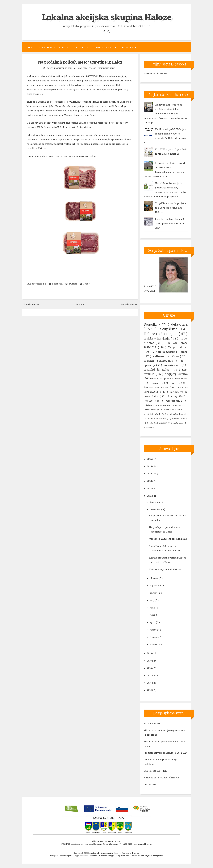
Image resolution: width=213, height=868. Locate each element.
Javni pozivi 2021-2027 (103, 47)
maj (152, 615)
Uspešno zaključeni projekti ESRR (168, 539)
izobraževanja (172, 365)
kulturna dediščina (166, 356)
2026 (150, 459)
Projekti (81, 47)
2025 (150, 466)
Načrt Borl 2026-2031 (158, 423)
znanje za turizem (158, 419)
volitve (176, 383)
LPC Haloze (150, 784)
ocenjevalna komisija (177, 414)
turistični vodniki (153, 414)
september (156, 585)
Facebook (56, 284)
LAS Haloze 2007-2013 (155, 771)
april (153, 622)
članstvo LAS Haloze (157, 387)
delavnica (179, 324)
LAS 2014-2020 (127, 47)
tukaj (93, 156)
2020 (150, 653)
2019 (150, 661)
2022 (150, 488)
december (155, 502)
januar (154, 644)
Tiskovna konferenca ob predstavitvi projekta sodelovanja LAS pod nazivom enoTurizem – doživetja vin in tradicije (166, 114)
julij (152, 600)
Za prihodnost (178, 347)
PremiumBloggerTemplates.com (115, 856)
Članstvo (64, 47)
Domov (29, 47)
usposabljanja (175, 401)
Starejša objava (129, 304)
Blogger (136, 853)
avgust (154, 593)
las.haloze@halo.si (143, 844)
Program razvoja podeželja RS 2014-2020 (166, 753)
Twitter (71, 284)
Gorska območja (152, 410)
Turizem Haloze (152, 723)
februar (154, 637)
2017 (150, 675)
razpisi (172, 334)
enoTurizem (178, 423)
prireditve (158, 383)
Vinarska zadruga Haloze (170, 352)
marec (153, 630)
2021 (150, 496)
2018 (150, 668)
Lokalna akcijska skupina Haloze (106, 17)
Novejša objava (31, 304)
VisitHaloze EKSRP (174, 410)
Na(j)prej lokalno (87, 68)
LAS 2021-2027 (46, 47)
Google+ (86, 284)
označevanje (149, 427)
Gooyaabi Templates (153, 856)
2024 (150, 474)
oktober (154, 578)
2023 (150, 481)
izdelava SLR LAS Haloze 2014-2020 (163, 405)
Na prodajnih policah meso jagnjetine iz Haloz (80, 62)
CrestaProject (65, 856)
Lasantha (93, 856)
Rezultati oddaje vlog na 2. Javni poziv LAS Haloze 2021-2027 (171, 223)
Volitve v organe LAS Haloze (165, 569)
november (155, 509)
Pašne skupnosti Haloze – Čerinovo (47, 111)
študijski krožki (180, 419)
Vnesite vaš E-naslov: (156, 73)
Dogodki (151, 324)
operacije (150, 365)
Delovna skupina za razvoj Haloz (169, 379)
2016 (150, 683)
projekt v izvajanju (157, 338)
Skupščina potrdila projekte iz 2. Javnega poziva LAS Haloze (171, 208)
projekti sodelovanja (160, 361)
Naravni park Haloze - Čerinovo (162, 778)
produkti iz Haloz (106, 68)
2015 (150, 690)
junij (153, 607)
